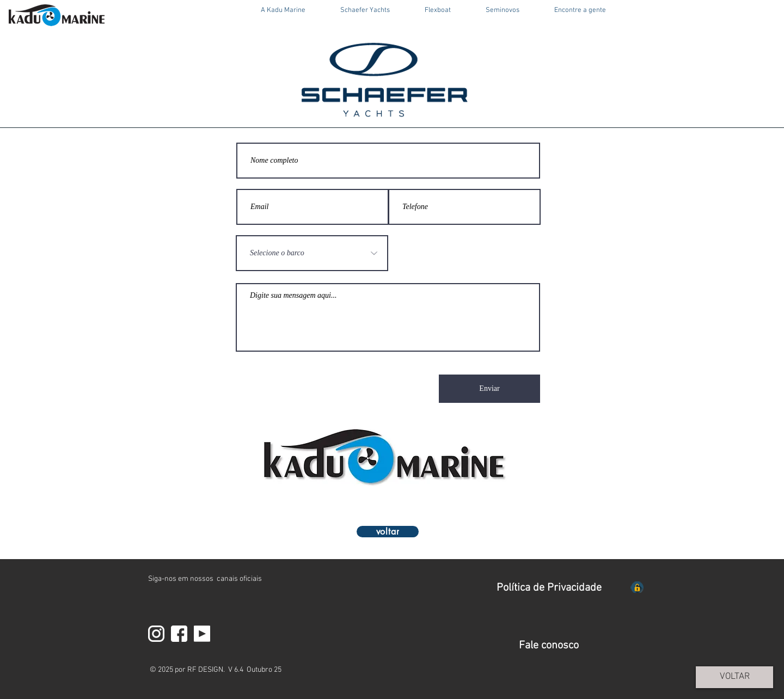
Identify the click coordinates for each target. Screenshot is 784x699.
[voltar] (388, 532)
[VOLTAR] (734, 677)
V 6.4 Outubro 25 (255, 670)
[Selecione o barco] (312, 253)
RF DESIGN (205, 670)
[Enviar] (489, 389)
